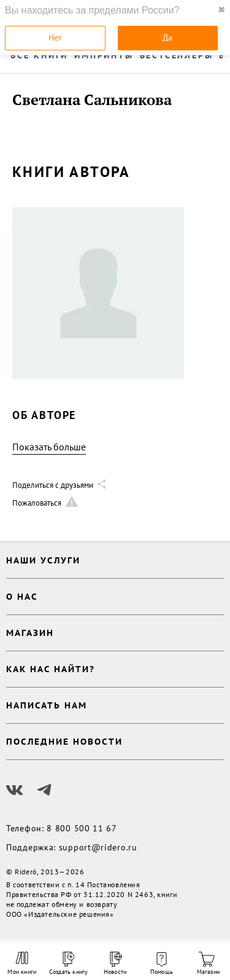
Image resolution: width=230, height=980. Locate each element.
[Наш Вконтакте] (15, 790)
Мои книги (22, 963)
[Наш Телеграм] (44, 790)
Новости (115, 964)
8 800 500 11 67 (82, 828)
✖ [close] (221, 10)
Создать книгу (69, 964)
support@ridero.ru (98, 847)
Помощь (162, 964)
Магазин (208, 964)
